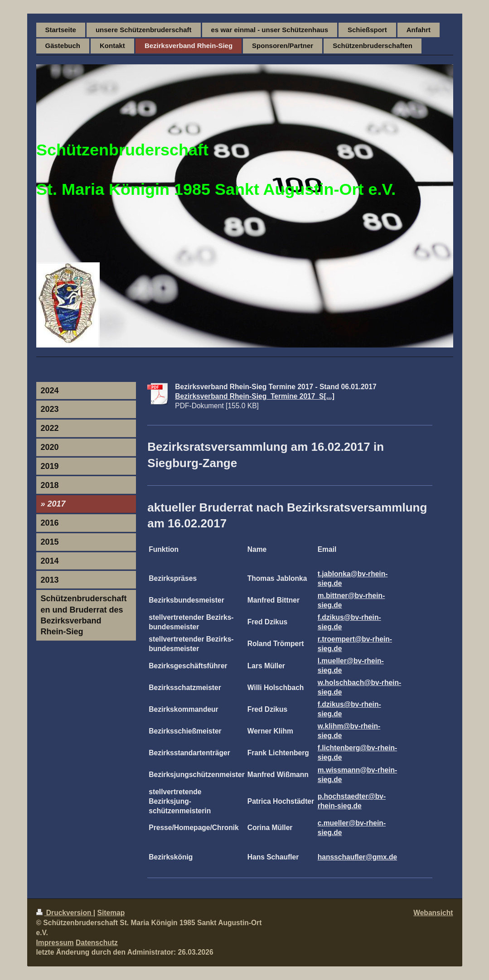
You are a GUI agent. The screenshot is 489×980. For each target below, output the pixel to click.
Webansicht (433, 913)
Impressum (55, 943)
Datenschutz (97, 943)
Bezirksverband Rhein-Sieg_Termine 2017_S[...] (255, 396)
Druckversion (65, 913)
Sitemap (111, 913)
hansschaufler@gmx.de (358, 857)
